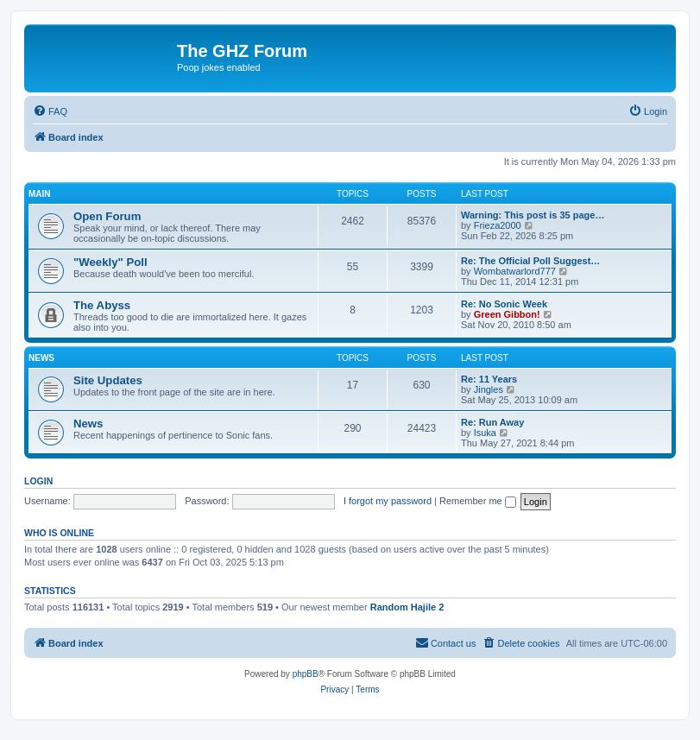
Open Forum (107, 216)
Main (40, 194)
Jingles (489, 389)
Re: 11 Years (489, 379)
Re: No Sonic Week (504, 304)
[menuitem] (50, 111)
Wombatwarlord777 (515, 271)
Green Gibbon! (507, 314)
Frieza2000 (498, 225)
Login (38, 481)
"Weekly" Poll (110, 262)
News (41, 358)
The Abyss (102, 305)
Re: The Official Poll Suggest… (530, 261)
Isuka (485, 433)
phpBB (306, 674)
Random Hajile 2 (407, 607)
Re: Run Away (492, 422)
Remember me (478, 501)
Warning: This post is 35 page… (533, 215)
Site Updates (108, 380)
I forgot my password (388, 501)
